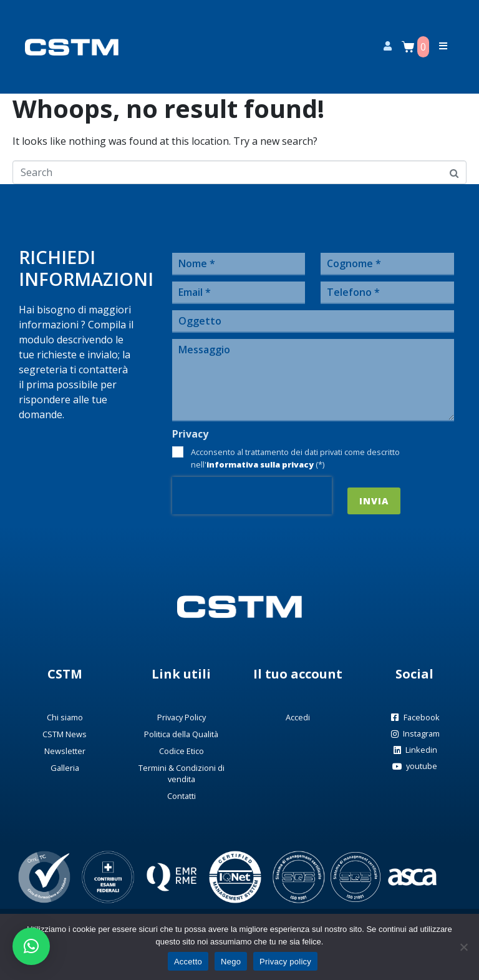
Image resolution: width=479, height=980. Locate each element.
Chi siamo (65, 717)
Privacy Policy (181, 717)
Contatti (181, 796)
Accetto (188, 962)
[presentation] (252, 496)
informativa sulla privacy (260, 464)
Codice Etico (181, 751)
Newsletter (65, 751)
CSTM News (65, 734)
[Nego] (463, 947)
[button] (31, 946)
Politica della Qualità (181, 734)
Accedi (298, 717)
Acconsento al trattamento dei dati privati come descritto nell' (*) (295, 458)
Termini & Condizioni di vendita (181, 773)
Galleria (65, 768)
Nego (231, 962)
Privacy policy (285, 962)
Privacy (190, 434)
